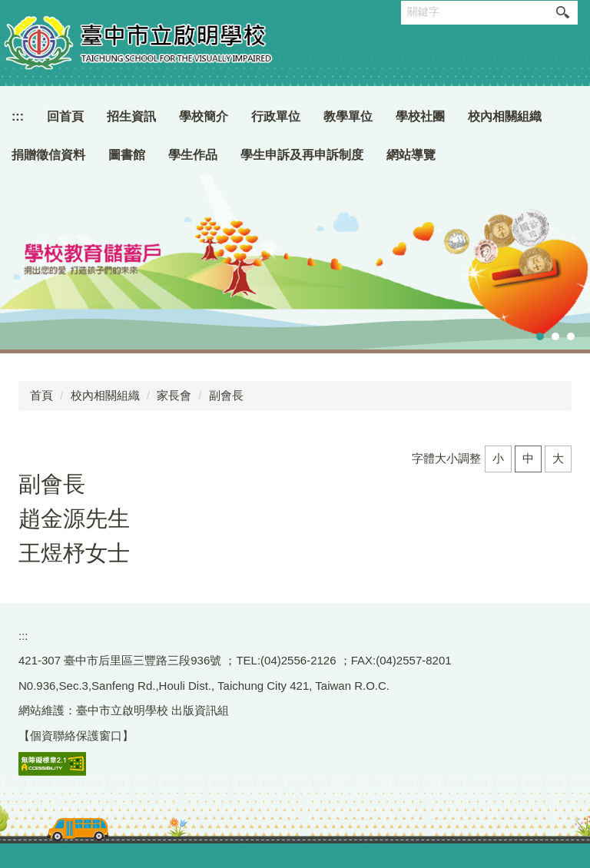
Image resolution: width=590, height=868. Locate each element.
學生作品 (193, 155)
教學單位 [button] (348, 116)
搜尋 (562, 13)
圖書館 (127, 155)
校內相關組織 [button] (505, 116)
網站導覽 (411, 155)
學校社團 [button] (420, 116)
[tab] (540, 336)
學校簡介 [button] (204, 116)
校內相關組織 (105, 395)
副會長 (226, 395)
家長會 (174, 395)
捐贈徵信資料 (48, 155)
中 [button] (528, 458)
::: (18, 116)
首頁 (41, 395)
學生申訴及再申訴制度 (302, 155)
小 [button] (498, 458)
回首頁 (65, 116)
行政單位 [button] (276, 116)
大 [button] (558, 458)
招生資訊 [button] (131, 116)
